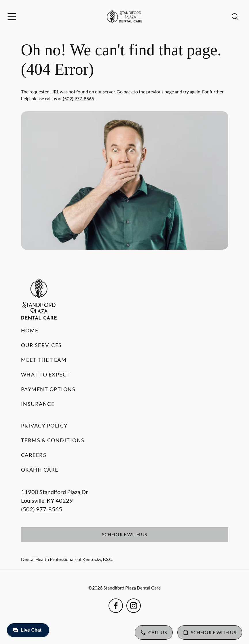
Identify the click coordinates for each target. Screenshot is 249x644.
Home (30, 330)
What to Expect (46, 374)
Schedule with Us (125, 534)
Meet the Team (44, 360)
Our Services (41, 345)
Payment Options (48, 389)
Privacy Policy (44, 425)
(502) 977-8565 (78, 98)
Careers (34, 455)
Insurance (38, 404)
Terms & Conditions (53, 440)
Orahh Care (40, 470)
